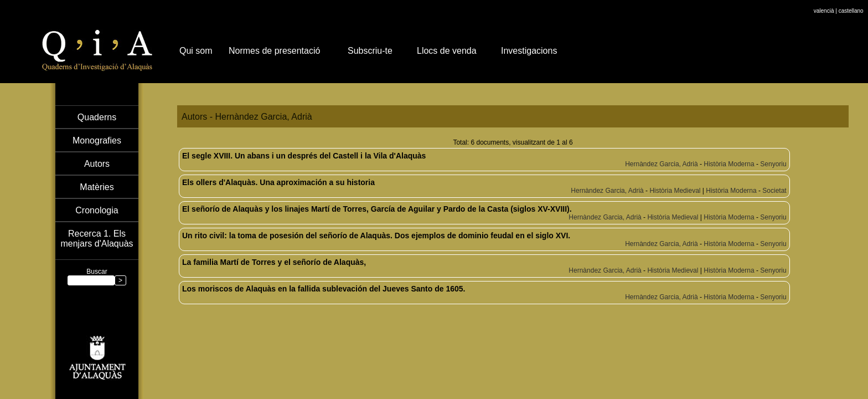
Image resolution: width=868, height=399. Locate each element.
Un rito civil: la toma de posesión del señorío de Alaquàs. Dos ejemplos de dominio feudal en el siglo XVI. (376, 236)
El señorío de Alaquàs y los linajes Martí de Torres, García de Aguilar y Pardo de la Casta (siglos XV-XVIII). (377, 209)
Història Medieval (675, 191)
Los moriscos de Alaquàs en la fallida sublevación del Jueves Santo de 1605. (324, 289)
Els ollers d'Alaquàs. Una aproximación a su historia (278, 182)
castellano (851, 11)
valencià (824, 11)
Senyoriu (773, 164)
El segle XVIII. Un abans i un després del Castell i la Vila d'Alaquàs (304, 156)
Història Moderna (729, 164)
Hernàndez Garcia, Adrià (661, 164)
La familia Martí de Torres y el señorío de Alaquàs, (274, 262)
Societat (774, 191)
